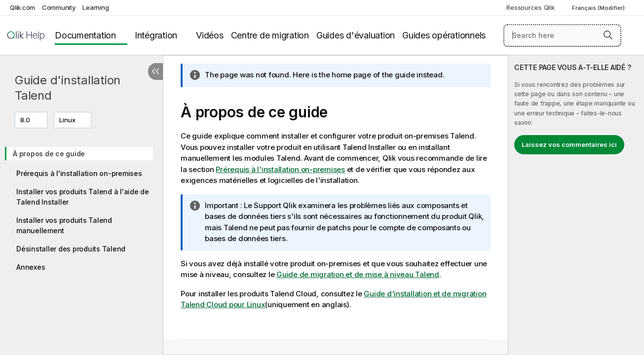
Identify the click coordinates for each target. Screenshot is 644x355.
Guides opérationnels (444, 35)
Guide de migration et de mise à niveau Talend (358, 274)
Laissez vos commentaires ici (569, 144)
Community (59, 7)
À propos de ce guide (49, 154)
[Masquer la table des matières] (155, 71)
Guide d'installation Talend (68, 88)
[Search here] (562, 35)
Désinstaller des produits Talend (71, 249)
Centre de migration (270, 35)
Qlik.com (22, 7)
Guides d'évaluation (356, 35)
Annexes (31, 267)
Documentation (85, 35)
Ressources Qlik (530, 7)
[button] (608, 35)
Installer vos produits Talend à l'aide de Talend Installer (83, 197)
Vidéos (210, 35)
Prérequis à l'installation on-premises (79, 173)
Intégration (156, 35)
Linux (67, 120)
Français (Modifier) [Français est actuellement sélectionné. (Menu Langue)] (599, 8)
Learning (95, 7)
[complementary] (576, 205)
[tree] (81, 207)
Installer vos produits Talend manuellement (64, 225)
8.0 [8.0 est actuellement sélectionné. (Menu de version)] (26, 120)
